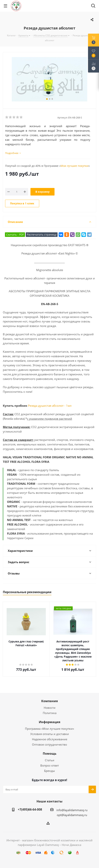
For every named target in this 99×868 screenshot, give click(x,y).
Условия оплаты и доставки (50, 734)
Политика (50, 713)
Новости (50, 708)
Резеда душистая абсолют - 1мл (50, 406)
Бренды (49, 771)
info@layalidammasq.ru (72, 810)
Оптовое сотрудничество (49, 744)
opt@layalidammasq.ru (72, 815)
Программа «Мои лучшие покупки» (49, 729)
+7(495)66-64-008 (30, 809)
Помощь (50, 754)
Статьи (50, 760)
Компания (49, 701)
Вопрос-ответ (50, 765)
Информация (49, 722)
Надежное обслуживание (50, 739)
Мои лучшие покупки (74, 166)
